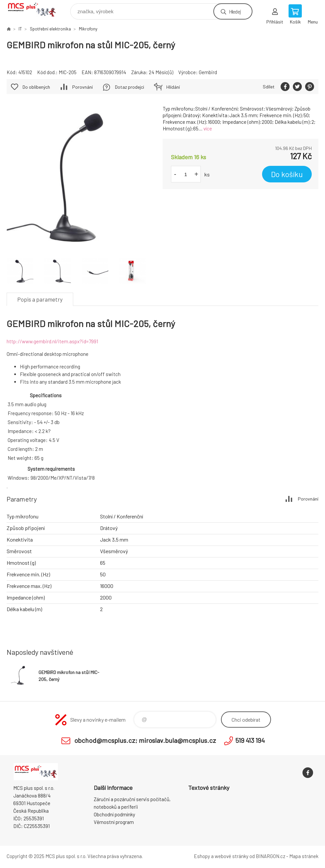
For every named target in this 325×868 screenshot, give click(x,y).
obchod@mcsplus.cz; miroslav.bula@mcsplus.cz (145, 740)
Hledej (235, 11)
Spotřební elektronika (50, 29)
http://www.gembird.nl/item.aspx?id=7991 (52, 341)
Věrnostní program (114, 822)
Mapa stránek (304, 856)
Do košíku (287, 174)
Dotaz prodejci (130, 87)
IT (20, 29)
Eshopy (202, 856)
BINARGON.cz (271, 856)
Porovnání (82, 87)
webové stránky (232, 856)
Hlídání (173, 87)
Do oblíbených (36, 87)
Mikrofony (88, 29)
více (208, 128)
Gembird (208, 72)
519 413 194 (250, 740)
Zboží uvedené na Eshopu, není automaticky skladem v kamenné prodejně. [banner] (36, 10)
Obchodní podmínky (114, 814)
